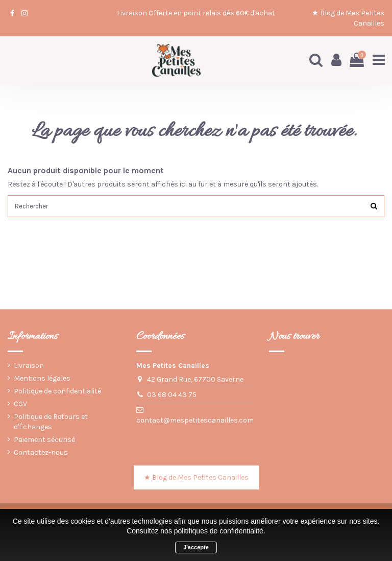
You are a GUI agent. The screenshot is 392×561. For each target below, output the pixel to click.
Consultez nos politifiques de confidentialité (195, 531)
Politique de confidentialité (57, 393)
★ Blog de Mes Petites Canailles (196, 479)
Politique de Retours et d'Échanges (51, 423)
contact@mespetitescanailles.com (195, 422)
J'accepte (196, 547)
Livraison (29, 367)
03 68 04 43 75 (172, 396)
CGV (20, 405)
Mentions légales (42, 379)
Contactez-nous (41, 454)
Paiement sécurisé (44, 441)
